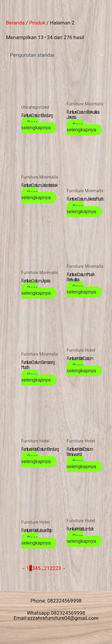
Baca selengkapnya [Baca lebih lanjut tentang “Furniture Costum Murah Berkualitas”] (81, 289)
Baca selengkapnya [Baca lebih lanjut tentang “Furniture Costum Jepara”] (36, 291)
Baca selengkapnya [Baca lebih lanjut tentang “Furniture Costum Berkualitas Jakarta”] (81, 127)
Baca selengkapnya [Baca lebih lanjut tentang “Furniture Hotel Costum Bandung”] (36, 459)
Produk (37, 23)
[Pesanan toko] (56, 55)
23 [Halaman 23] (58, 568)
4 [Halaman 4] (36, 568)
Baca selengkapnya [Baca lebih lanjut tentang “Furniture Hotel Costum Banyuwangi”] (81, 464)
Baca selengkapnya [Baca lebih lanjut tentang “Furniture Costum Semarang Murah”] (36, 377)
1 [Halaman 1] (28, 568)
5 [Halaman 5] (39, 568)
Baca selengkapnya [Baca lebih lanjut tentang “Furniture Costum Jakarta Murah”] (81, 209)
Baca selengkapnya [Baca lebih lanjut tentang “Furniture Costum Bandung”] (36, 125)
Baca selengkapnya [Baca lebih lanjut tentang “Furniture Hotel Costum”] (81, 368)
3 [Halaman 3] (33, 568)
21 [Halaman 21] (47, 568)
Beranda (15, 23)
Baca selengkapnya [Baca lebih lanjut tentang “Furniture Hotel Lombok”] (81, 539)
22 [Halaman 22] (52, 568)
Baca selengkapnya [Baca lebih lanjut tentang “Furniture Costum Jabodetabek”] (36, 195)
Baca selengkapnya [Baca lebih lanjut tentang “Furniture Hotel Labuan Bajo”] (36, 540)
